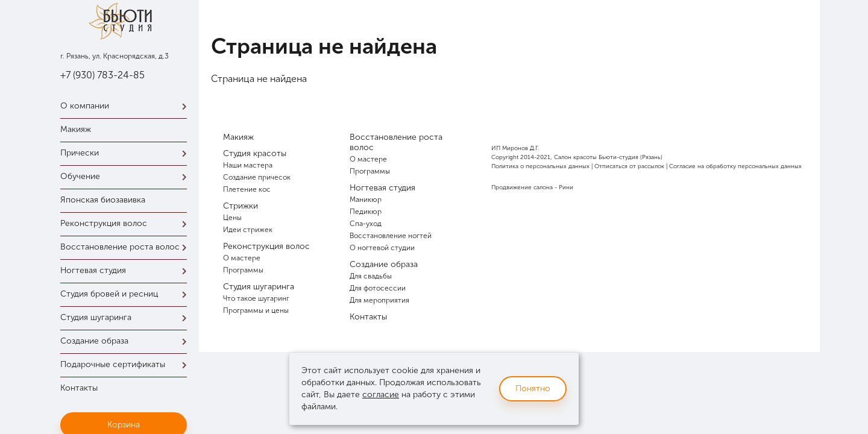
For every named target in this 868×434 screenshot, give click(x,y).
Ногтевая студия (127, 270)
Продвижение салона (522, 187)
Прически (127, 153)
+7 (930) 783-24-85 (102, 75)
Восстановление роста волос (127, 247)
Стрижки (241, 206)
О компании (127, 106)
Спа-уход (366, 224)
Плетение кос (247, 189)
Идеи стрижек (248, 230)
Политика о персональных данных (540, 166)
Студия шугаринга (127, 317)
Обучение (127, 176)
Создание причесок (257, 177)
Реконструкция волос (127, 223)
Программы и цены (256, 310)
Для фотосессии (378, 288)
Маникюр (366, 200)
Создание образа (127, 341)
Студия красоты (255, 153)
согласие (381, 395)
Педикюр (366, 212)
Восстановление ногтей (391, 236)
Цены (232, 218)
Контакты (79, 388)
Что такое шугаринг (256, 298)
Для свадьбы (371, 276)
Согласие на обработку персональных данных (735, 166)
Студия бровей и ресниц (127, 294)
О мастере (242, 258)
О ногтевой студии (382, 248)
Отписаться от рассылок (629, 166)
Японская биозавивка (103, 200)
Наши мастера (248, 165)
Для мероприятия (379, 300)
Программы (243, 270)
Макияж (76, 129)
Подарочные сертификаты (127, 364)
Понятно (533, 388)
